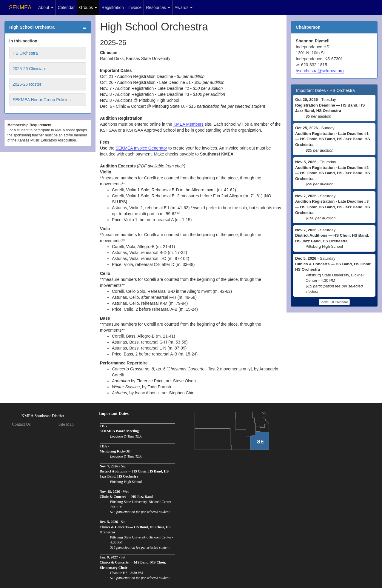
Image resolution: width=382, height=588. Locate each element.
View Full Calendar (334, 302)
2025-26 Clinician (29, 69)
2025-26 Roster (27, 84)
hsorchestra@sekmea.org (320, 71)
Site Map (66, 424)
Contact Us (21, 424)
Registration (113, 7)
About (46, 7)
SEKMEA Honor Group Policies (42, 100)
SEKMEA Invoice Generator (141, 148)
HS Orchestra (25, 53)
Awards (184, 7)
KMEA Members (188, 124)
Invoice (135, 7)
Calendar (66, 7)
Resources (158, 7)
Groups (88, 7)
